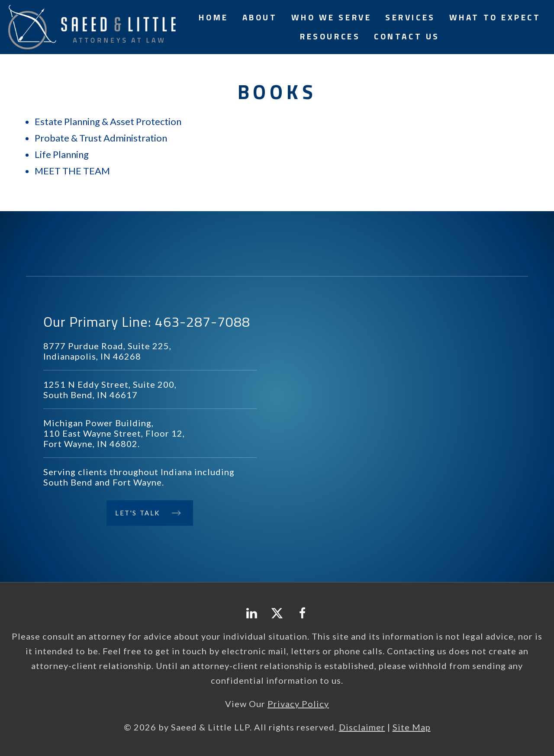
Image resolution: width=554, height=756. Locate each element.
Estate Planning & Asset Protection (108, 121)
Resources (330, 36)
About (260, 17)
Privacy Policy (298, 704)
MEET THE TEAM (72, 171)
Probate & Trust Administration (101, 138)
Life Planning (62, 154)
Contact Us (407, 36)
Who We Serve (332, 17)
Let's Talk (138, 513)
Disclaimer (362, 727)
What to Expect (495, 17)
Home (213, 17)
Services (410, 17)
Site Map (412, 727)
